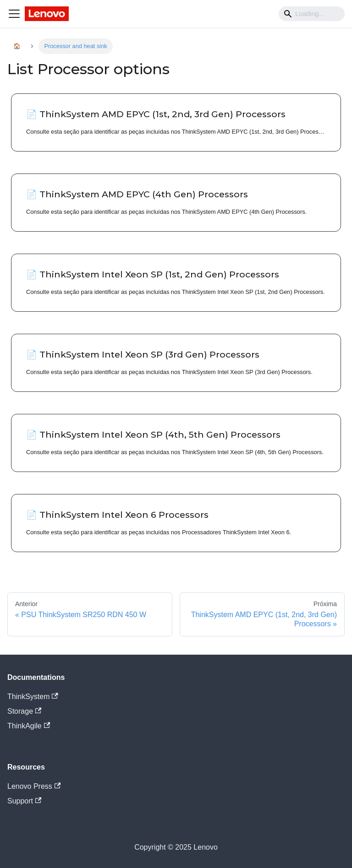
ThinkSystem (33, 697)
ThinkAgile (29, 726)
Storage (24, 711)
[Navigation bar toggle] (14, 14)
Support (24, 801)
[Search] (312, 14)
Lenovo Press (34, 786)
